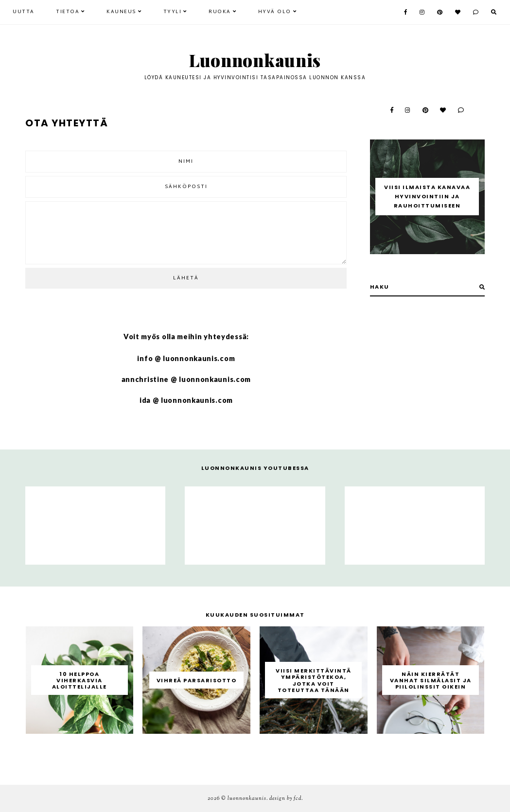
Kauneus (121, 12)
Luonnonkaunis (255, 60)
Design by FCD (285, 798)
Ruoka (220, 12)
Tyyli (173, 12)
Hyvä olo (275, 12)
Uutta (24, 12)
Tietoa (68, 12)
